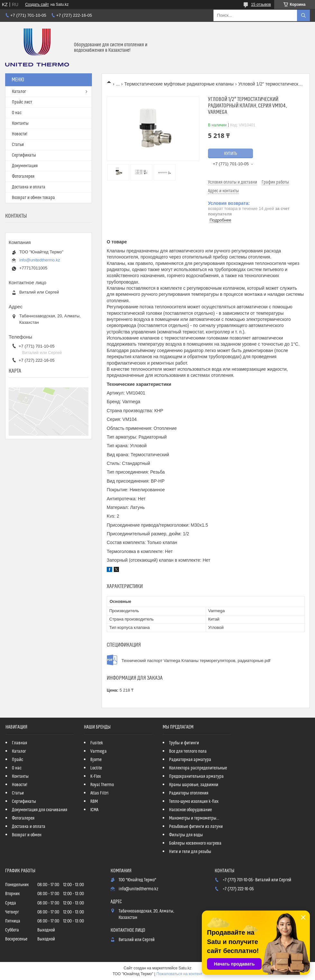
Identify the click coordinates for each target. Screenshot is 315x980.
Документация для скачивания (40, 810)
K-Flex (96, 776)
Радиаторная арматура (190, 760)
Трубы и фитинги (184, 743)
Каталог (19, 92)
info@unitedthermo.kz (40, 260)
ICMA (94, 810)
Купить (231, 154)
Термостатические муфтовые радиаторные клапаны (179, 84)
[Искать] (303, 15)
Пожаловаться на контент (179, 974)
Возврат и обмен (27, 835)
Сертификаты (24, 155)
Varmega (99, 751)
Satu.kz (185, 968)
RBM (94, 802)
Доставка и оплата (29, 187)
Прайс (18, 760)
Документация (25, 166)
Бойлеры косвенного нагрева (195, 843)
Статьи (18, 145)
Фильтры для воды (186, 835)
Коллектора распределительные (198, 768)
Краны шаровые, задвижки (194, 785)
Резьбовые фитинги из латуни (196, 827)
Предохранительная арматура (196, 776)
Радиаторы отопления (189, 793)
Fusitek (97, 743)
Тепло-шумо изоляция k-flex (194, 802)
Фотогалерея (23, 177)
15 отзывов (261, 5)
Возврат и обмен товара (33, 198)
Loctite (96, 768)
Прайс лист (22, 102)
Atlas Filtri (99, 793)
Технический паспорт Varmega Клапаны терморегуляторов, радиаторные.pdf (196, 661)
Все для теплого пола (188, 751)
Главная (19, 743)
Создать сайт (37, 5)
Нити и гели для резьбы (190, 852)
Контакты (20, 123)
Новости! (20, 134)
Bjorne (96, 760)
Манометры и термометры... (194, 818)
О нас (17, 113)
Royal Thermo (102, 785)
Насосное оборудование (190, 810)
